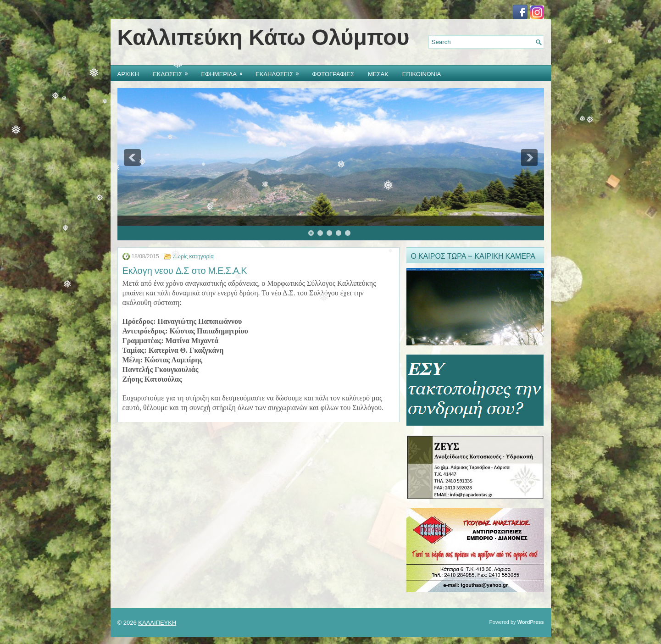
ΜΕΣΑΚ (378, 73)
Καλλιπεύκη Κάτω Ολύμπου (264, 37)
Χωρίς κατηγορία (193, 256)
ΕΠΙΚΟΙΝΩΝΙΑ (422, 73)
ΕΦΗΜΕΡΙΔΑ (225, 72)
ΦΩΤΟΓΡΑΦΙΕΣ (333, 73)
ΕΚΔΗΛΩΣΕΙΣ (280, 72)
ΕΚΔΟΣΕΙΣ (173, 72)
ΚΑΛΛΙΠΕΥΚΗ (157, 623)
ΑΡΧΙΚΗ (128, 73)
